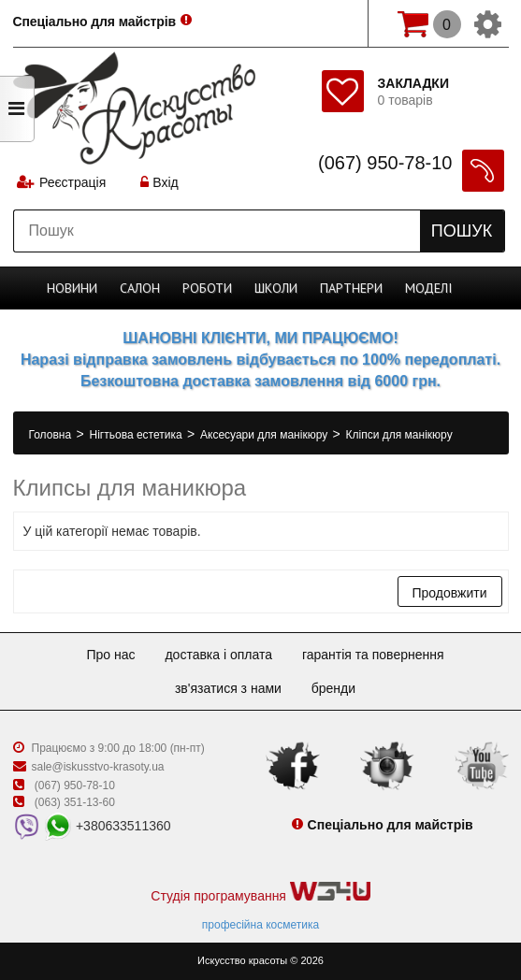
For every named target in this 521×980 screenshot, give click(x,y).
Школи (276, 288)
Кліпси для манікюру (399, 435)
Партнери (351, 288)
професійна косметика (260, 925)
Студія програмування (260, 893)
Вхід (159, 182)
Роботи (207, 288)
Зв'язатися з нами (228, 688)
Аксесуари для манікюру (266, 435)
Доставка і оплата (218, 655)
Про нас (110, 655)
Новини (72, 288)
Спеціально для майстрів (96, 22)
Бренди (333, 688)
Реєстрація (72, 182)
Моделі (428, 288)
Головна (52, 435)
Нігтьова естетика (137, 435)
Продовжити (450, 593)
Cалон (140, 288)
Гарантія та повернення (373, 655)
